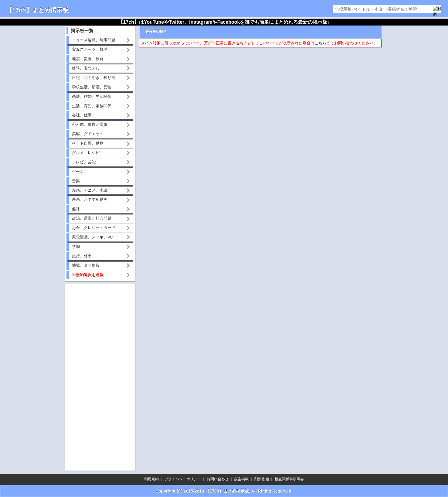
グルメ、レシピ (86, 153)
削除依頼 (262, 479)
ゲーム (78, 171)
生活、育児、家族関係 (92, 106)
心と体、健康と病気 (90, 124)
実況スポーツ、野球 (90, 49)
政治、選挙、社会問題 (92, 218)
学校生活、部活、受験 (92, 87)
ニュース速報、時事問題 (94, 40)
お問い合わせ (218, 479)
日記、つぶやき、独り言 (94, 78)
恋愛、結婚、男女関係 (92, 96)
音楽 (76, 181)
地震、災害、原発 (88, 59)
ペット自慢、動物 (88, 143)
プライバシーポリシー (183, 479)
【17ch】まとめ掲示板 (37, 10)
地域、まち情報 (86, 265)
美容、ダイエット (88, 134)
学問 (76, 247)
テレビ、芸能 (84, 162)
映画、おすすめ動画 (90, 199)
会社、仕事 (82, 115)
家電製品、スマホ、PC (92, 237)
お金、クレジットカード (94, 228)
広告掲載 (241, 479)
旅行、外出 (82, 256)
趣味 (76, 209)
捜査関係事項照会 (289, 479)
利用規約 (151, 479)
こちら (320, 43)
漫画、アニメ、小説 (90, 190)
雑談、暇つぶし (86, 68)
